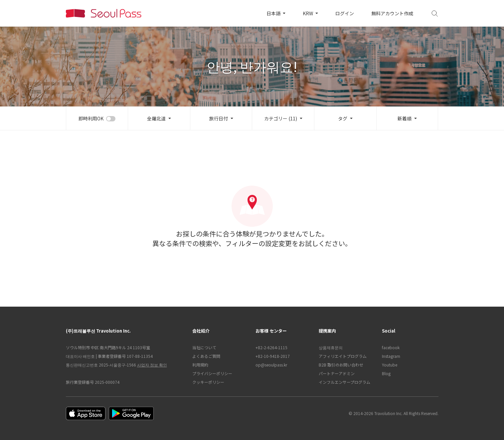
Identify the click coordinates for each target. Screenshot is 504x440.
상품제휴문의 (331, 347)
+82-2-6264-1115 (271, 347)
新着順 (405, 118)
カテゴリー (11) (281, 118)
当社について (204, 347)
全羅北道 (156, 118)
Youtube (390, 365)
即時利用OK (91, 118)
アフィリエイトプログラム (343, 356)
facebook (391, 347)
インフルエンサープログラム (344, 382)
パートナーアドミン (337, 373)
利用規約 (200, 365)
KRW (308, 13)
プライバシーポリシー (212, 373)
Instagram (391, 356)
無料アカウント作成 (392, 13)
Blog (386, 373)
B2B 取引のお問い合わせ (341, 365)
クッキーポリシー (208, 382)
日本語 (274, 13)
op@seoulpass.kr (271, 365)
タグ (343, 118)
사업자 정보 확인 (152, 365)
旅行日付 (219, 118)
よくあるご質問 (206, 356)
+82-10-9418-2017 (273, 356)
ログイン (345, 13)
